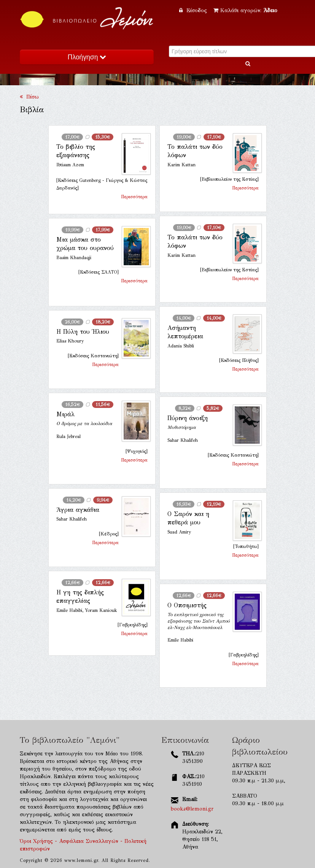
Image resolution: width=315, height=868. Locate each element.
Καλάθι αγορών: (245, 10)
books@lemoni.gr (192, 809)
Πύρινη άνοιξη (188, 418)
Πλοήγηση (87, 57)
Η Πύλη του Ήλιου (83, 332)
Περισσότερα (134, 197)
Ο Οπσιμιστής (187, 605)
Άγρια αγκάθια (78, 510)
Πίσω (29, 97)
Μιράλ (65, 414)
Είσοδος (194, 10)
